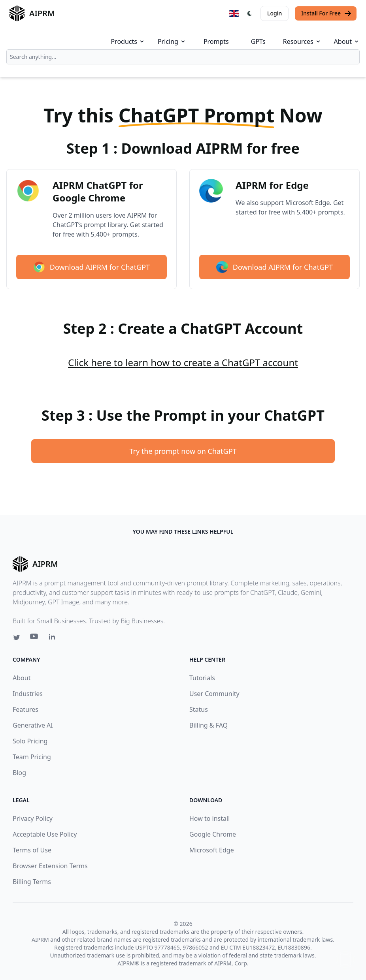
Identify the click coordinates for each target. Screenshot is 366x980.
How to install (209, 818)
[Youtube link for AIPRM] (35, 638)
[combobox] (183, 57)
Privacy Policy (33, 818)
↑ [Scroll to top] (345, 959)
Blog (19, 773)
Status (199, 709)
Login (274, 13)
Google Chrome (213, 834)
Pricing (172, 41)
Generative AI (33, 725)
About (347, 41)
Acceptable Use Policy (45, 834)
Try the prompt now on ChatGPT (183, 451)
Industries (28, 694)
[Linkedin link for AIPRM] (54, 638)
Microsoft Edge (212, 850)
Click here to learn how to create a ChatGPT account (183, 362)
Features (25, 709)
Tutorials (202, 678)
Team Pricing (32, 757)
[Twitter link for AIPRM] (17, 638)
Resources (302, 41)
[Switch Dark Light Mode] (250, 13)
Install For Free (326, 13)
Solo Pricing (30, 741)
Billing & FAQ (208, 725)
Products (128, 41)
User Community (214, 694)
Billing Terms (32, 882)
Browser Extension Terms (50, 866)
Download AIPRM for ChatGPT (91, 267)
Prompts (216, 41)
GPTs (258, 41)
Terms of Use (32, 850)
